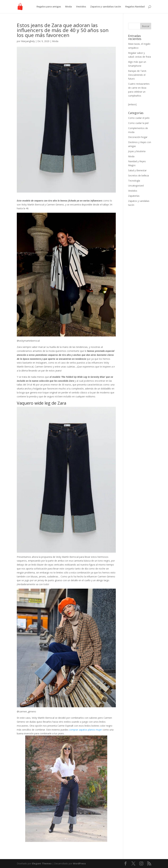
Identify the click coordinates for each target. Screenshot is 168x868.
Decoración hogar (138, 137)
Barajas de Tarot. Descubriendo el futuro (137, 75)
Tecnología (134, 181)
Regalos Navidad (135, 7)
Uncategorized (136, 186)
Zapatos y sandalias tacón (106, 7)
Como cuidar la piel (138, 123)
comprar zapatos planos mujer (86, 730)
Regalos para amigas (49, 7)
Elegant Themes (42, 863)
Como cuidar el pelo (139, 118)
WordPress (79, 863)
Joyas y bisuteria (137, 151)
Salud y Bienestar (137, 170)
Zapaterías (134, 196)
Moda (69, 7)
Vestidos (81, 7)
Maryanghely (28, 41)
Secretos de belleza (139, 175)
